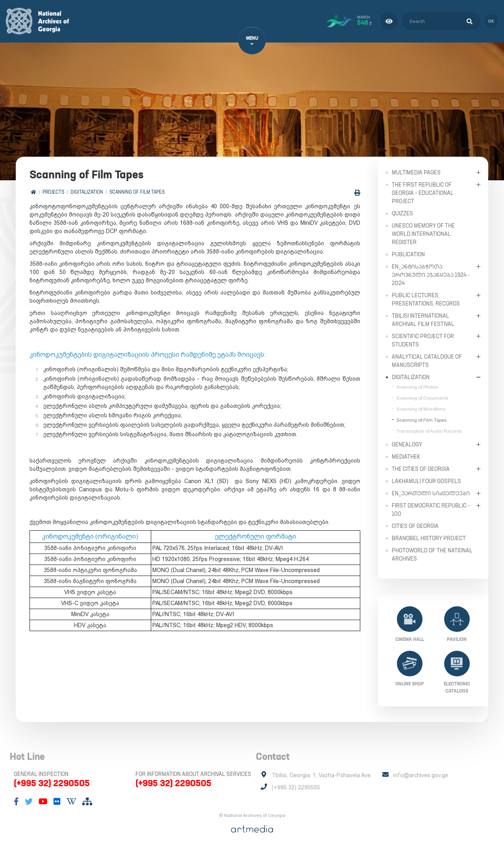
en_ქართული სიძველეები (431, 493)
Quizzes (402, 213)
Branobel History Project (429, 538)
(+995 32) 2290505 (52, 783)
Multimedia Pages (416, 172)
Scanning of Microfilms (421, 409)
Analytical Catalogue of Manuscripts (427, 360)
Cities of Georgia (415, 526)
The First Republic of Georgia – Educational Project (423, 193)
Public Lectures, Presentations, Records (426, 299)
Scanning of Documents (422, 398)
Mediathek (406, 456)
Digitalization (87, 192)
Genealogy (407, 444)
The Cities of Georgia (421, 469)
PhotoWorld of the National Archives (432, 554)
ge (491, 21)
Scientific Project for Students (423, 340)
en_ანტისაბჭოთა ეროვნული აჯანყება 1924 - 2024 (431, 274)
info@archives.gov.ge (421, 775)
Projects (53, 192)
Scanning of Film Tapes (137, 192)
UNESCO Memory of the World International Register (423, 233)
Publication (408, 254)
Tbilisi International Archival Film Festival (423, 319)
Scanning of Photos (417, 387)
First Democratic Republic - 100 (431, 509)
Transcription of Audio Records (429, 431)
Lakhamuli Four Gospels (426, 481)
